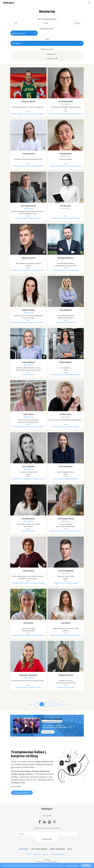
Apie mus (37, 854)
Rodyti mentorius (47, 49)
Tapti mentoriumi (39, 849)
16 (63, 704)
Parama (45, 854)
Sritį (16, 23)
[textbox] (23, 33)
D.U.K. (29, 854)
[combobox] (24, 33)
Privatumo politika (57, 854)
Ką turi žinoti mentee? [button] (22, 793)
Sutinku (86, 865)
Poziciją (77, 23)
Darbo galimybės (57, 849)
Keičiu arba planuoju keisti (47, 19)
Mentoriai (24, 849)
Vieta (47, 39)
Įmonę (46, 23)
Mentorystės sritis (47, 29)
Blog (70, 849)
